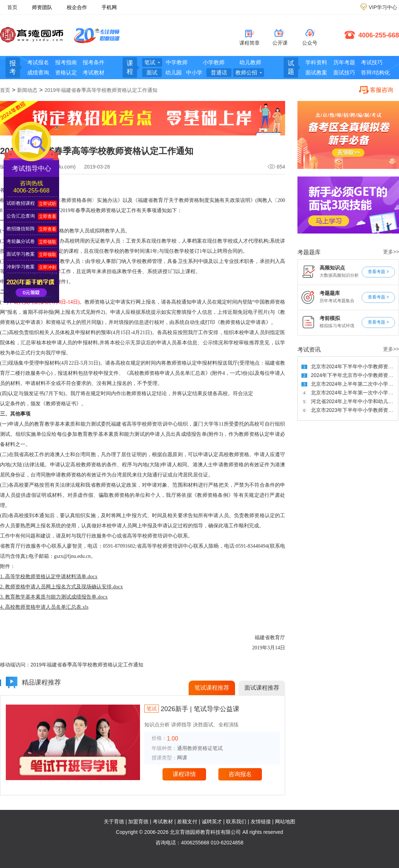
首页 (12, 7)
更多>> (391, 252)
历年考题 (344, 62)
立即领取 (48, 242)
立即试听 (48, 204)
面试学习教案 (21, 254)
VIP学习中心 (383, 7)
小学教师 (214, 62)
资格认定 (66, 72)
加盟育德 (138, 822)
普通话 (219, 72)
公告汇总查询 (21, 216)
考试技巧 (372, 62)
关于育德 (114, 822)
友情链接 (261, 822)
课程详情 (184, 774)
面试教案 (316, 72)
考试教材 (94, 72)
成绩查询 (38, 72)
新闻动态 (27, 90)
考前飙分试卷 (21, 241)
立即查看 (48, 216)
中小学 (194, 72)
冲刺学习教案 (21, 267)
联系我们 (236, 822)
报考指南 (66, 62)
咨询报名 (240, 774)
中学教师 (177, 62)
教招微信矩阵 (21, 229)
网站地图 (285, 822)
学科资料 (316, 62)
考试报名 (38, 62)
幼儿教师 (250, 62)
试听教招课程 (21, 203)
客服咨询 (382, 90)
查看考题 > (378, 272)
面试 (152, 72)
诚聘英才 (212, 822)
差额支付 (187, 822)
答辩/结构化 (375, 72)
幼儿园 (174, 72)
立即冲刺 (48, 267)
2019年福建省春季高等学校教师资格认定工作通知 (101, 90)
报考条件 (94, 62)
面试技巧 (344, 72)
